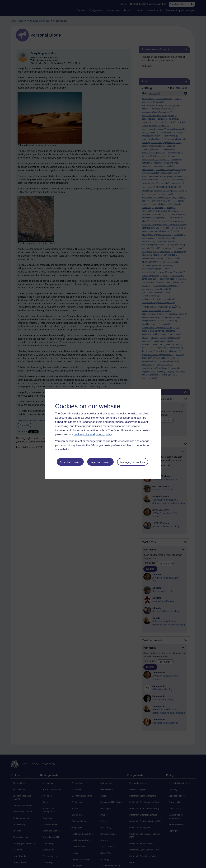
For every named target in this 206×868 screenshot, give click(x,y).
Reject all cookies (101, 462)
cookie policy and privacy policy (93, 434)
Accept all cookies (70, 462)
